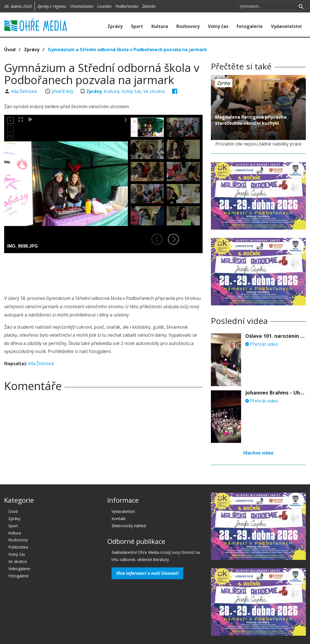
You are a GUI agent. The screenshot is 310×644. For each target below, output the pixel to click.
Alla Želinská (24, 91)
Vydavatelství (286, 26)
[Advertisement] (105, 272)
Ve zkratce (154, 91)
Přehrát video (262, 344)
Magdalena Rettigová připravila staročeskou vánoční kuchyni (251, 120)
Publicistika (18, 547)
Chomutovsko (82, 6)
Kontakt (119, 519)
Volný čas (218, 26)
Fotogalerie (250, 26)
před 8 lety (62, 91)
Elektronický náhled (129, 526)
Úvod (10, 50)
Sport (137, 26)
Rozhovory (188, 26)
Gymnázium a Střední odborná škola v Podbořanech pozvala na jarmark (127, 50)
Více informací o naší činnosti (147, 573)
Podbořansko (127, 6)
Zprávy (115, 26)
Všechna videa (258, 453)
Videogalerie (19, 569)
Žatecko (149, 6)
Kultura (160, 26)
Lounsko (104, 6)
